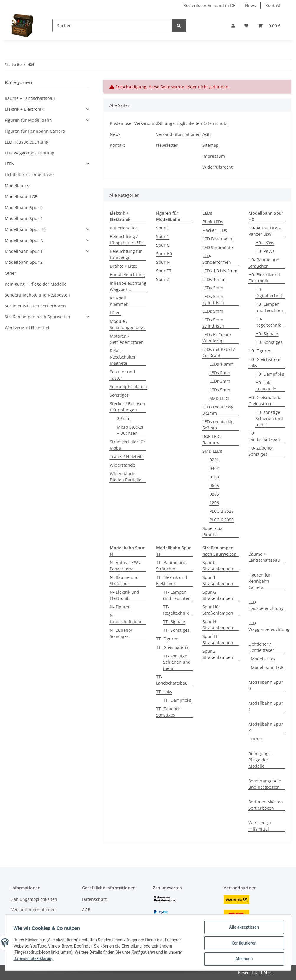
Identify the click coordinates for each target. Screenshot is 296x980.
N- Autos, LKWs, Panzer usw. (125, 566)
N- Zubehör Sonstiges (121, 633)
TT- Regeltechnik (176, 610)
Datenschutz (215, 123)
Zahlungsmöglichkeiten (179, 123)
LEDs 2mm (220, 373)
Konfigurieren (243, 944)
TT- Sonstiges (176, 630)
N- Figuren (120, 607)
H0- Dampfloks (270, 374)
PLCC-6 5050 (222, 520)
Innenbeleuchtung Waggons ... (128, 286)
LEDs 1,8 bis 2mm (220, 271)
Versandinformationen (178, 134)
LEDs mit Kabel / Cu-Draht (219, 352)
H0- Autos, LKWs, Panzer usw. (265, 231)
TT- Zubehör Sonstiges (168, 712)
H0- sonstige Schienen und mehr (269, 418)
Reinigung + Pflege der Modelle (260, 760)
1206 (214, 503)
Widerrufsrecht (217, 167)
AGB (207, 134)
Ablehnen (243, 959)
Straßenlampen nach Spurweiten (37, 317)
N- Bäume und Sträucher (124, 580)
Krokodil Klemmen (119, 301)
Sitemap (211, 145)
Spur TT (164, 271)
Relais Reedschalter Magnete (123, 357)
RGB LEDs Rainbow (212, 439)
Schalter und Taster (122, 375)
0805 (214, 494)
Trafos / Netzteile (127, 456)
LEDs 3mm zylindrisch (213, 299)
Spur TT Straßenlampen (218, 639)
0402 (214, 468)
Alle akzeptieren (243, 928)
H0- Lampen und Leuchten (269, 307)
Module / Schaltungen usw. (127, 324)
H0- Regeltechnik (268, 322)
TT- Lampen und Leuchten (177, 595)
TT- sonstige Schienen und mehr (177, 662)
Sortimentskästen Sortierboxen (266, 805)
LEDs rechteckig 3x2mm (218, 410)
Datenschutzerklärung (35, 959)
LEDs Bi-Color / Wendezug (217, 338)
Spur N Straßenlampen (218, 625)
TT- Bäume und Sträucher (171, 566)
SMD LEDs (219, 398)
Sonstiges (119, 395)
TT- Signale (174, 622)
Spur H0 (164, 254)
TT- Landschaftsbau (172, 680)
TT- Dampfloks (177, 700)
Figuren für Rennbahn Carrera (260, 581)
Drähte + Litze (124, 266)
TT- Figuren (167, 639)
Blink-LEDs (213, 222)
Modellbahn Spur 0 (266, 685)
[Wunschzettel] (246, 26)
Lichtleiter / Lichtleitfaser (261, 647)
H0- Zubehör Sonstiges (261, 451)
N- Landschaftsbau (126, 618)
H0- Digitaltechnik (269, 292)
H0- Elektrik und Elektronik (264, 278)
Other (257, 739)
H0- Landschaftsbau (264, 436)
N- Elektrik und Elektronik (125, 595)
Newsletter (167, 145)
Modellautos (263, 659)
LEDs (9, 164)
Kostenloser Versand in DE (209, 5)
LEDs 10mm (214, 279)
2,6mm (124, 418)
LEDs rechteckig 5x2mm (218, 425)
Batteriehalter (124, 228)
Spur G (163, 245)
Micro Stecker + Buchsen (130, 430)
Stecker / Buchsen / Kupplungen (127, 407)
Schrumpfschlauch (128, 386)
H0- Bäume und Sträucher (264, 263)
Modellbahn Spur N (24, 240)
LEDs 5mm (213, 311)
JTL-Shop (265, 972)
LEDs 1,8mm (222, 364)
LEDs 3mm (213, 288)
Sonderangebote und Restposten (265, 784)
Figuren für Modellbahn (28, 120)
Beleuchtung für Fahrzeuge (126, 254)
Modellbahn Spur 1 (266, 706)
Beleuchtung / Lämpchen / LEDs (127, 240)
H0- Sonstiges (269, 342)
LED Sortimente (218, 247)
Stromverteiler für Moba (127, 445)
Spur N (163, 262)
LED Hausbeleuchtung (266, 605)
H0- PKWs (265, 251)
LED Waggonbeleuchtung (269, 626)
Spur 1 (163, 236)
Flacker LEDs (215, 230)
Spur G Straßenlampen (218, 595)
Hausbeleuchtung (127, 275)
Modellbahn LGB (267, 667)
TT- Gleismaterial (173, 647)
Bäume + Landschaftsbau (264, 557)
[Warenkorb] (269, 26)
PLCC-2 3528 (222, 511)
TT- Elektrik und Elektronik (172, 580)
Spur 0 (163, 228)
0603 (214, 477)
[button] (233, 26)
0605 (214, 485)
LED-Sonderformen (217, 259)
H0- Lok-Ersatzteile (266, 386)
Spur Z (163, 279)
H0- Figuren (260, 351)
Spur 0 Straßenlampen (218, 566)
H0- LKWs (265, 243)
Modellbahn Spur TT (25, 251)
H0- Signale (267, 334)
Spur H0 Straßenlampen (218, 610)
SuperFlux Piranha (212, 531)
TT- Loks (164, 692)
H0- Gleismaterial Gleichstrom (266, 401)
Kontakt (273, 5)
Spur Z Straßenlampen (218, 654)
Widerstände (122, 465)
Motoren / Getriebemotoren (127, 339)
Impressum (214, 156)
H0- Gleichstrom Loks (264, 362)
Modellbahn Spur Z (266, 727)
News (250, 5)
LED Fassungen (217, 239)
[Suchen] (112, 26)
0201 (214, 460)
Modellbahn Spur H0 (25, 229)
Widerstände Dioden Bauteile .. (127, 477)
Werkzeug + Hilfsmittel (260, 826)
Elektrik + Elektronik (24, 109)
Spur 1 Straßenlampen (218, 580)
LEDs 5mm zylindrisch (213, 323)
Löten (115, 313)
